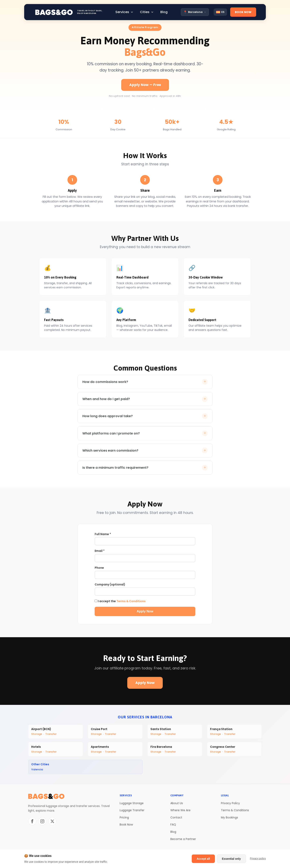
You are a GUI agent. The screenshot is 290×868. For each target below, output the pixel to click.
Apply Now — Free (145, 85)
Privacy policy (258, 858)
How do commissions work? (145, 385)
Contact (176, 819)
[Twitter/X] (52, 823)
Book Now (126, 827)
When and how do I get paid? (145, 402)
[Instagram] (42, 823)
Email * (100, 552)
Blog (173, 834)
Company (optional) (110, 585)
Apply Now (145, 612)
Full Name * (103, 535)
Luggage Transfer (132, 812)
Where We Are (180, 812)
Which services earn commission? (145, 454)
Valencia (37, 771)
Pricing (124, 819)
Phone (99, 569)
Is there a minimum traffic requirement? (145, 472)
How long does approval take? (145, 420)
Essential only (231, 859)
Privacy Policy (230, 805)
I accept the (120, 602)
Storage (37, 735)
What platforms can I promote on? (145, 437)
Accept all (203, 859)
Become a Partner (183, 841)
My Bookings (229, 819)
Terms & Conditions (131, 602)
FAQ (173, 827)
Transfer (51, 735)
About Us (177, 805)
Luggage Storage (132, 805)
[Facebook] (32, 823)
